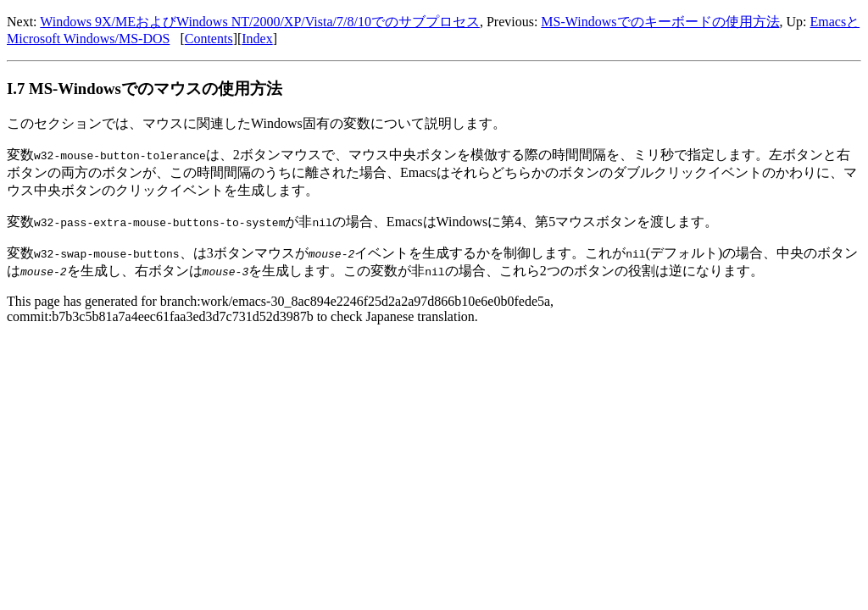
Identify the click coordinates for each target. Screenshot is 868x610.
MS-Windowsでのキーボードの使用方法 (660, 22)
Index (257, 39)
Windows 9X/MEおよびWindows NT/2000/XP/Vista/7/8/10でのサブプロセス (260, 22)
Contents (209, 39)
